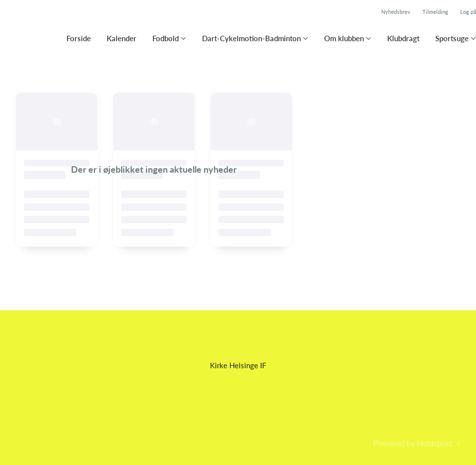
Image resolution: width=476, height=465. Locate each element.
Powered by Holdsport (413, 443)
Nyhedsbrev (396, 12)
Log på (468, 12)
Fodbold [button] (166, 38)
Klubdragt (403, 38)
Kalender (122, 38)
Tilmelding (435, 12)
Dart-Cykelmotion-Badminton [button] (251, 38)
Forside (79, 38)
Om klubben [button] (344, 38)
